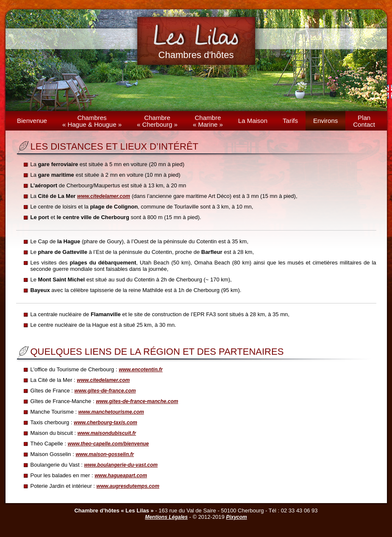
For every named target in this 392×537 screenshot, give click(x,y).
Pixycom (236, 517)
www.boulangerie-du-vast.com (121, 465)
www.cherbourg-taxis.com (106, 423)
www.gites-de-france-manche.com (137, 401)
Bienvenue (32, 121)
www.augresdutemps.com (128, 486)
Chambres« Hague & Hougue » (92, 121)
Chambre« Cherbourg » (157, 121)
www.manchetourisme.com (111, 412)
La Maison (253, 121)
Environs (325, 121)
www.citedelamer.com (104, 196)
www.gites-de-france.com (105, 391)
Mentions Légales (166, 517)
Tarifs (290, 121)
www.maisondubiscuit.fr (107, 433)
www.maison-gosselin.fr (105, 454)
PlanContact (364, 121)
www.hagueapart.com (121, 476)
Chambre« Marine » (208, 121)
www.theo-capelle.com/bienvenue (108, 444)
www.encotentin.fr (141, 370)
